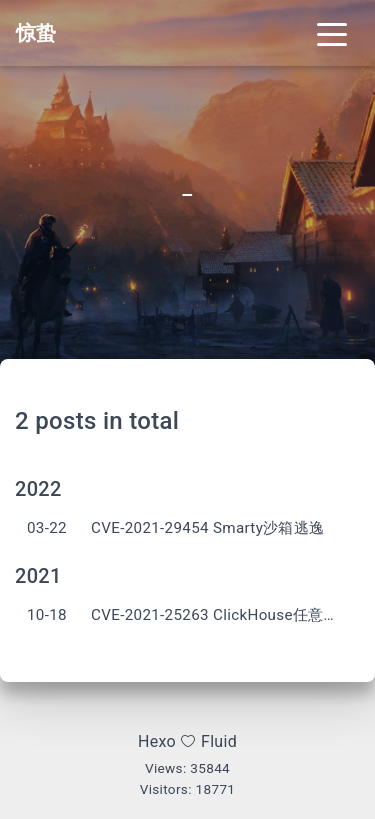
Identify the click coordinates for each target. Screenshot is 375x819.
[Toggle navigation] (332, 33)
